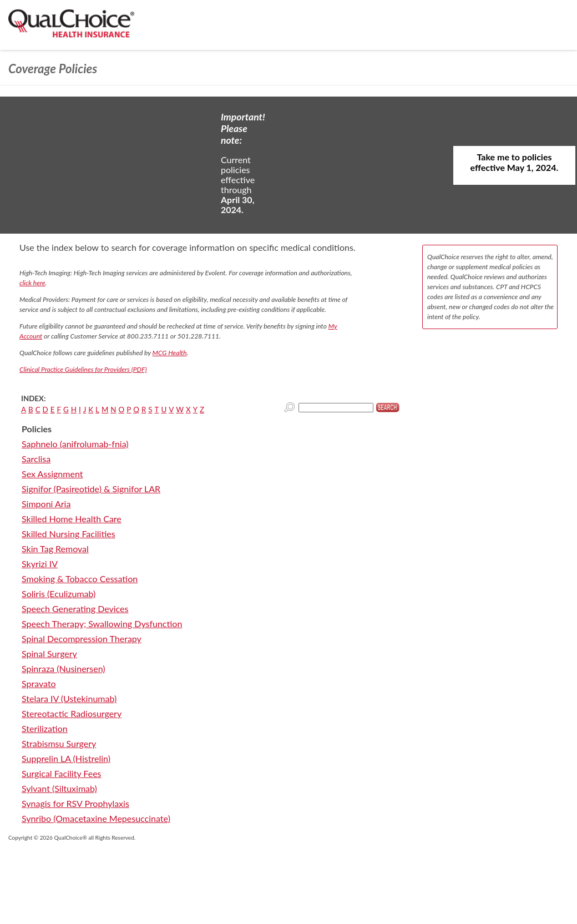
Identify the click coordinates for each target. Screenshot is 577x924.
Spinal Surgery (49, 653)
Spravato (39, 683)
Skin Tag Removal (55, 549)
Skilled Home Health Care (72, 519)
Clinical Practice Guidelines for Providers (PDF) (83, 369)
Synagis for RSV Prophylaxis (75, 803)
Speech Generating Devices (75, 609)
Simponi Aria (46, 504)
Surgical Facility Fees (62, 773)
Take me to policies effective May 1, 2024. (515, 162)
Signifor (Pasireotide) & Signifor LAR (91, 489)
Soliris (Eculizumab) (59, 594)
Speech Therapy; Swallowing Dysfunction (102, 623)
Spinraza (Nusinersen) (64, 668)
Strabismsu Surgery (59, 743)
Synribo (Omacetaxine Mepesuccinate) (96, 818)
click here (32, 283)
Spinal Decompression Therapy (82, 638)
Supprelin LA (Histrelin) (66, 758)
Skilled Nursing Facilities (69, 534)
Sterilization (45, 728)
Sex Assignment (52, 474)
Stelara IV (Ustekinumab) (69, 698)
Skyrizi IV (40, 564)
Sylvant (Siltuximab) (59, 788)
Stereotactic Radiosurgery (72, 713)
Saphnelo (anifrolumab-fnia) (75, 444)
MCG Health (170, 353)
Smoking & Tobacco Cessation (80, 579)
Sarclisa (36, 459)
